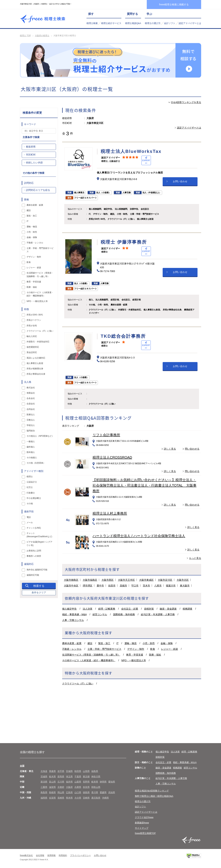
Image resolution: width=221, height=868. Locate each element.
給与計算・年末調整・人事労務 (158, 614)
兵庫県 (78, 787)
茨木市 (146, 586)
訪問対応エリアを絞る (38, 190)
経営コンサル (100, 614)
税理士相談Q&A (133, 23)
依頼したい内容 (34, 163)
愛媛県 (103, 792)
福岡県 (44, 798)
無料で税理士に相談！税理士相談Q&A (154, 796)
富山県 (52, 782)
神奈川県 (96, 777)
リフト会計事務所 (106, 435)
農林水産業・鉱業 (72, 643)
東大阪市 (185, 586)
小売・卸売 (149, 643)
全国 (22, 766)
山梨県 (78, 782)
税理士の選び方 (153, 23)
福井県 (69, 782)
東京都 (86, 777)
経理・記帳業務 (107, 609)
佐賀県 (52, 798)
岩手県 (61, 771)
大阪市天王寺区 (126, 580)
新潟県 (44, 782)
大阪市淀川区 (165, 580)
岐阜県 (95, 782)
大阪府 (69, 787)
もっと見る (195, 558)
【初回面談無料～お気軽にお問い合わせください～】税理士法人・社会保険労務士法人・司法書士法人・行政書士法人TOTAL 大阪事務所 (145, 485)
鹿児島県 (96, 798)
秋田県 (78, 771)
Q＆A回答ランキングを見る (186, 102)
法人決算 (88, 609)
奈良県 (86, 787)
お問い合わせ (180, 181)
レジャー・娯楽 (170, 649)
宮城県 (69, 771)
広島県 (69, 792)
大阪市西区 (108, 580)
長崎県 (61, 798)
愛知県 (112, 782)
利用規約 (63, 855)
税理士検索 (92, 23)
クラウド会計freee (144, 817)
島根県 (52, 792)
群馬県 (61, 777)
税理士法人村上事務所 (110, 513)
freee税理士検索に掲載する (174, 4)
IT (117, 643)
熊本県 (69, 798)
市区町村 (31, 155)
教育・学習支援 (135, 655)
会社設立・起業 (130, 609)
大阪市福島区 (90, 580)
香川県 (95, 792)
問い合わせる (192, 449)
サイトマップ (142, 828)
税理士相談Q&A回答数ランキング (152, 791)
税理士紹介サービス (111, 23)
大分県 (78, 798)
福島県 (95, 771)
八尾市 (158, 586)
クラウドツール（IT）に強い (78, 684)
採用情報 (51, 855)
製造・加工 (104, 643)
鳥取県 (44, 792)
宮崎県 (86, 798)
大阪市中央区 (71, 586)
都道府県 (31, 147)
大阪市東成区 (146, 580)
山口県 (78, 792)
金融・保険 (167, 643)
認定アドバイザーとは (190, 23)
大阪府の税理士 (42, 36)
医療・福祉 (155, 655)
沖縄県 (105, 798)
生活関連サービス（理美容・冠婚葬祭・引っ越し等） (91, 655)
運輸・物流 (131, 643)
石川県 (61, 782)
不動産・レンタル (72, 649)
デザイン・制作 (136, 649)
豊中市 (100, 586)
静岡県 (103, 782)
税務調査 (188, 609)
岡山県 (61, 792)
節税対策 (149, 609)
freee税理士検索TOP (145, 833)
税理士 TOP (25, 36)
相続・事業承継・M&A (74, 614)
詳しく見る (170, 449)
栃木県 (52, 777)
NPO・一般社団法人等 (134, 660)
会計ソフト (170, 23)
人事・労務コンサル (73, 620)
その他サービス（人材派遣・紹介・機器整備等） (89, 660)
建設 (90, 643)
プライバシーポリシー (80, 855)
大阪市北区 (183, 580)
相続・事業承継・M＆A (185, 762)
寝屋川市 (171, 586)
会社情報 (40, 855)
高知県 (112, 792)
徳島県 (86, 792)
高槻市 (123, 586)
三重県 (44, 787)
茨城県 (44, 777)
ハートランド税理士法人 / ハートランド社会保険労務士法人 (139, 536)
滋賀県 (52, 787)
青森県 (52, 771)
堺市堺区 (88, 586)
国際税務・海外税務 (124, 614)
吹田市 (112, 586)
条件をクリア (39, 592)
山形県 (86, 771)
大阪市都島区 (71, 580)
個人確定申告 (69, 609)
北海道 (44, 771)
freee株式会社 (26, 855)
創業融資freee (142, 823)
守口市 (135, 586)
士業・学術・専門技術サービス (104, 649)
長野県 (86, 782)
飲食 (153, 649)
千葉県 (78, 777)
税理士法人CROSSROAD (112, 457)
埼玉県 (69, 777)
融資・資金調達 (168, 609)
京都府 (61, 787)
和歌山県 (96, 787)
